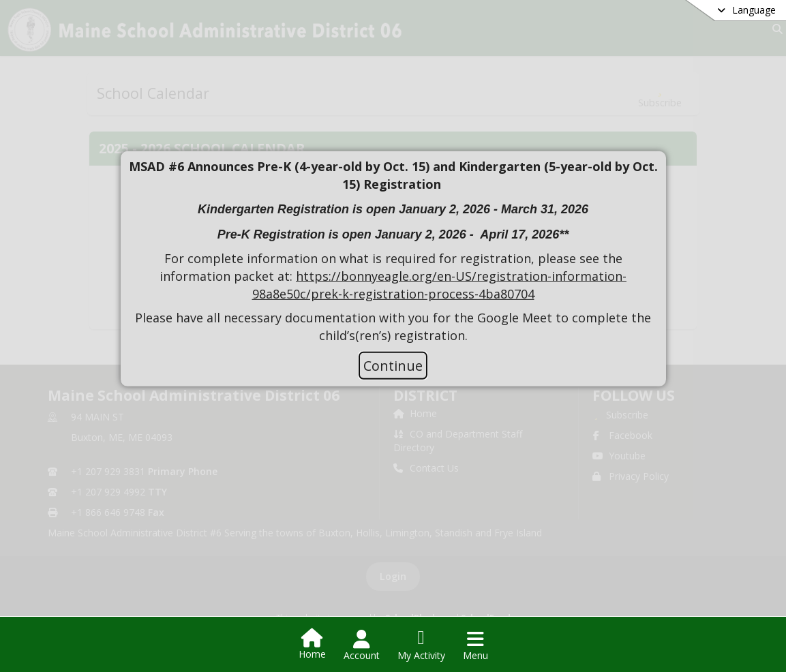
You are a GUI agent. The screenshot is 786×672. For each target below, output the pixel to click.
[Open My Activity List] (421, 645)
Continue (393, 366)
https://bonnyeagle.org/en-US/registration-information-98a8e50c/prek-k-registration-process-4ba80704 (440, 285)
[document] (393, 251)
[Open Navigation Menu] (475, 645)
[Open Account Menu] (362, 645)
